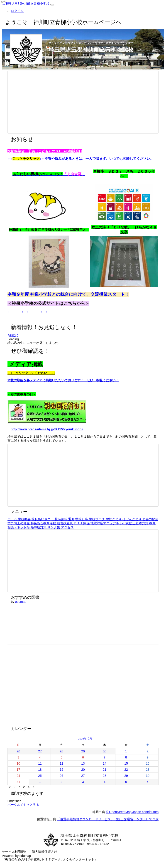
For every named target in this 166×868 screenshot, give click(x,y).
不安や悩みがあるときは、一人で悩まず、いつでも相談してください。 (99, 159)
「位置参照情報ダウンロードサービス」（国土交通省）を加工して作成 (108, 819)
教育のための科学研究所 (22, 859)
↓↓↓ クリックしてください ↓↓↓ (31, 373)
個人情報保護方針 (44, 852)
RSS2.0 (13, 336)
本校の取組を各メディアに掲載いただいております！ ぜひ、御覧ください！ (63, 380)
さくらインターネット (78, 859)
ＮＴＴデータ (51, 859)
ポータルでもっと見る (23, 805)
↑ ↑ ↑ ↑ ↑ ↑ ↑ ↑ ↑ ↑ (31, 311)
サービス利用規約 (15, 852)
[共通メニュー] (52, 5)
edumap (21, 602)
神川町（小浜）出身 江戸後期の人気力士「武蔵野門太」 (49, 230)
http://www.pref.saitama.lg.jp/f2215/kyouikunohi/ (47, 429)
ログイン (17, 11)
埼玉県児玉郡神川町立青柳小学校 (26, 4)
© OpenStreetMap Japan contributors (132, 812)
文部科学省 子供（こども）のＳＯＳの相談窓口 (45, 151)
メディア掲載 (25, 364)
